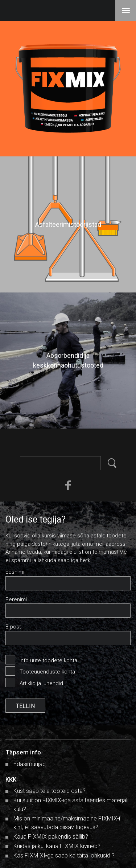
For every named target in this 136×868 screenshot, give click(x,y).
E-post (13, 627)
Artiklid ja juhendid (41, 683)
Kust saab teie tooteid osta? (50, 791)
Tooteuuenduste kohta (47, 672)
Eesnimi (15, 572)
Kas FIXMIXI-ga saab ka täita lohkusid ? (64, 855)
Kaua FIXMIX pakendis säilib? (51, 837)
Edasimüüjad (30, 764)
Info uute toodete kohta (48, 660)
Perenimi (16, 599)
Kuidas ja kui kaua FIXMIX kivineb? (57, 846)
